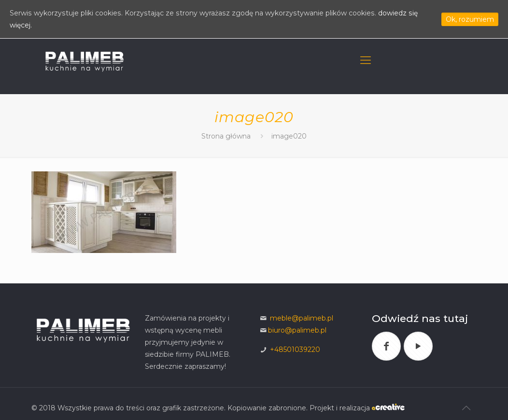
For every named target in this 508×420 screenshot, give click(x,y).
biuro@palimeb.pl (297, 330)
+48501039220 (295, 350)
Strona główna (227, 136)
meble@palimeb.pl (302, 318)
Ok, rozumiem (470, 19)
